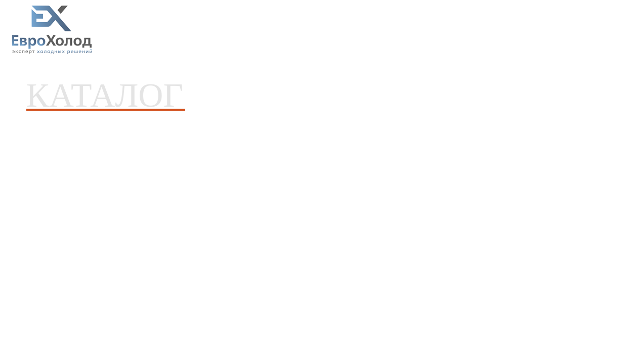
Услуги (202, 31)
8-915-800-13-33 (584, 36)
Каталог (157, 31)
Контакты (379, 31)
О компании (331, 31)
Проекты (245, 31)
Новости (285, 31)
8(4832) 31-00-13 (586, 26)
